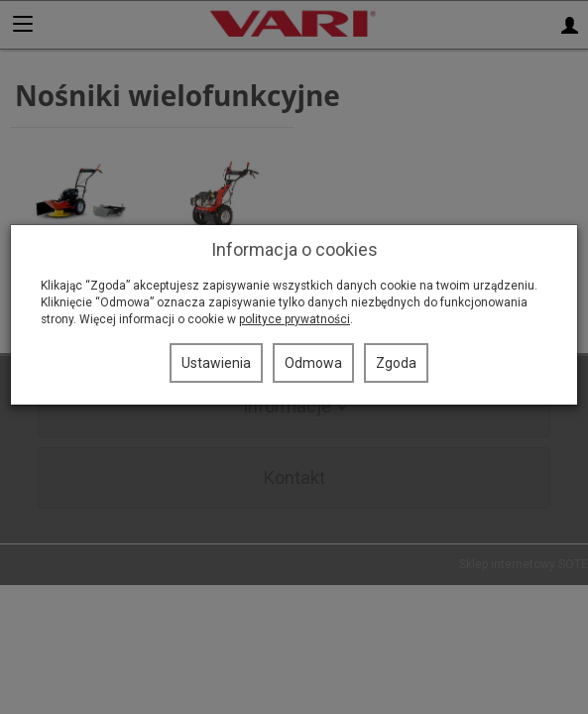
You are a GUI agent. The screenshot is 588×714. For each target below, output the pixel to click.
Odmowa (313, 363)
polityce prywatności (294, 319)
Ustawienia (216, 363)
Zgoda (396, 363)
